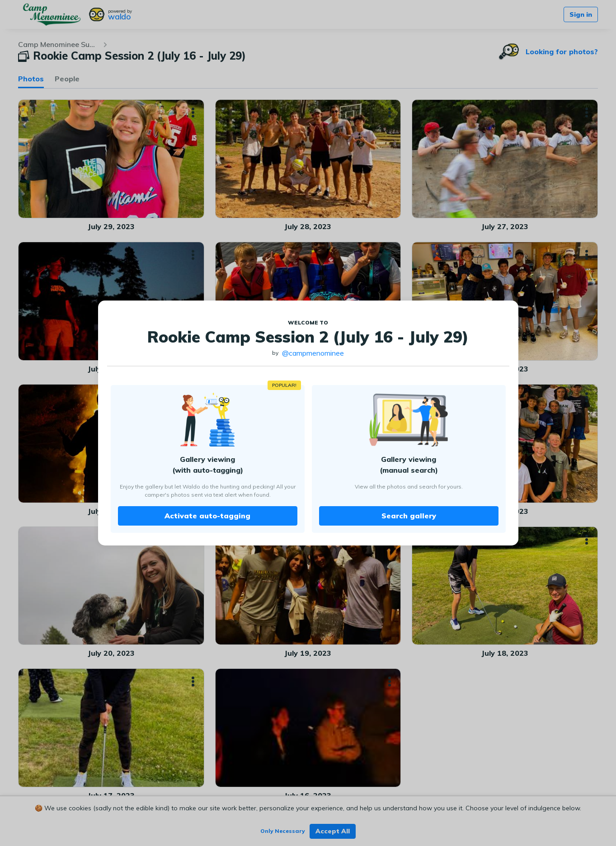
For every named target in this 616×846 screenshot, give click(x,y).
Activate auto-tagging (207, 516)
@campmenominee (313, 353)
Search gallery (409, 516)
